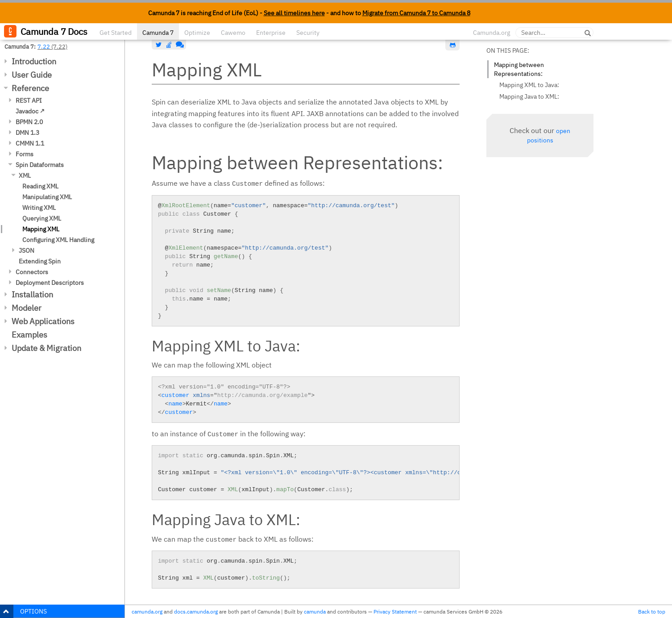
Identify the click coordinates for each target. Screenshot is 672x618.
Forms (25, 154)
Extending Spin (40, 261)
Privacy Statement (395, 612)
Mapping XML (41, 229)
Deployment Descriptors (50, 283)
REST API (29, 100)
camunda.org (147, 612)
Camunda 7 (158, 33)
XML (25, 175)
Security (308, 33)
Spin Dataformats (40, 165)
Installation (32, 294)
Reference (30, 88)
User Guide (32, 75)
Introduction (34, 61)
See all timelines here (294, 13)
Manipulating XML (47, 197)
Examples (29, 335)
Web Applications (43, 321)
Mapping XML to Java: (529, 85)
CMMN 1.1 (30, 143)
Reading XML (40, 186)
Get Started (116, 33)
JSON (27, 251)
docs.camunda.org (196, 612)
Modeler (27, 308)
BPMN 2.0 (29, 122)
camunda (315, 612)
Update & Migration (46, 348)
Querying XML (42, 218)
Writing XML (39, 208)
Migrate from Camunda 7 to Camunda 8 (416, 13)
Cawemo (233, 33)
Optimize (197, 33)
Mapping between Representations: (519, 69)
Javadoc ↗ (30, 111)
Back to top (652, 612)
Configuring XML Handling (58, 240)
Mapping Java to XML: (529, 96)
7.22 (44, 46)
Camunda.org (492, 33)
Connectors (32, 272)
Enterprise (271, 33)
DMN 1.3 (27, 133)
